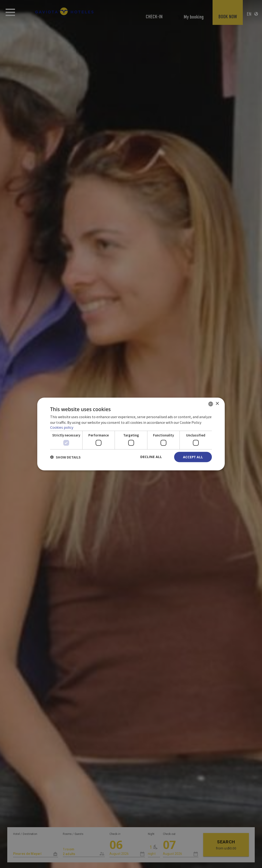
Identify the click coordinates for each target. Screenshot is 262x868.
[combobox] (211, 404)
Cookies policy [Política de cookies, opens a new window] (62, 427)
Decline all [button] (151, 457)
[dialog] (131, 434)
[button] (65, 457)
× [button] (217, 403)
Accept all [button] (193, 457)
